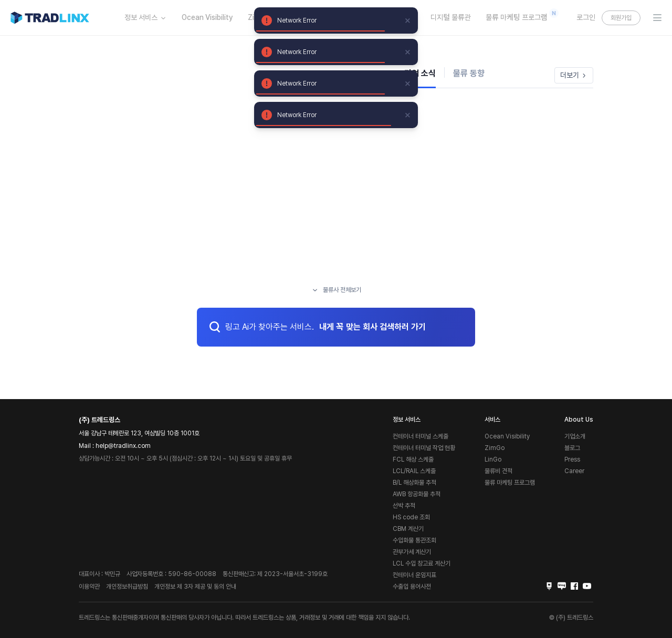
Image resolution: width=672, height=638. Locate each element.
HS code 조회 (411, 517)
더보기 (574, 75)
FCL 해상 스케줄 (413, 459)
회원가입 (621, 18)
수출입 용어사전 (412, 587)
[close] (408, 20)
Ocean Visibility (207, 17)
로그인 (586, 17)
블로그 (572, 448)
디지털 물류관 (451, 17)
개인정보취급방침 (127, 587)
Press (572, 459)
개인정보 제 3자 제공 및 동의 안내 (195, 587)
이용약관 (89, 587)
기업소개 (575, 436)
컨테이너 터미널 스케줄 (421, 436)
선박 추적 (404, 506)
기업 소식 (420, 73)
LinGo (493, 459)
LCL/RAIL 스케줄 (414, 471)
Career (574, 471)
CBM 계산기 (408, 529)
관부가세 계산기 (412, 552)
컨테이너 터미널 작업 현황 (424, 448)
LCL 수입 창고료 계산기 (422, 563)
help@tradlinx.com (123, 446)
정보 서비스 (146, 18)
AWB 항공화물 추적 (417, 494)
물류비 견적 (498, 471)
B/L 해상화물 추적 (414, 483)
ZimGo (495, 448)
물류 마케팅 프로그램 (519, 15)
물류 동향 (469, 73)
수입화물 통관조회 (414, 540)
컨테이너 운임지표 (414, 575)
